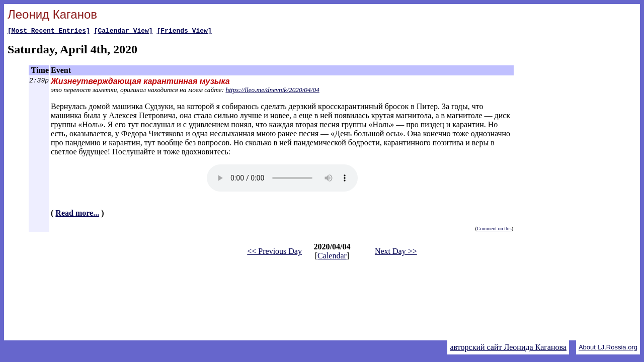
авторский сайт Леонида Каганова (508, 347)
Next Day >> (396, 253)
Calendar (332, 257)
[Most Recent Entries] (49, 32)
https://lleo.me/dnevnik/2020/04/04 (273, 91)
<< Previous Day (274, 253)
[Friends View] (184, 32)
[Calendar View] (124, 32)
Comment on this (494, 230)
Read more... (77, 214)
